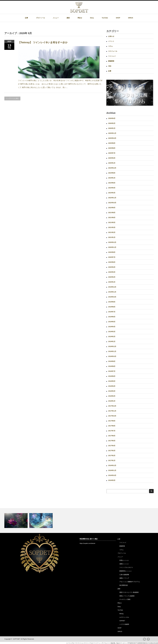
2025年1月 (112, 163)
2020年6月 (112, 262)
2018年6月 (112, 376)
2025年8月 (112, 148)
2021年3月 (112, 227)
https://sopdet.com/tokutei (87, 543)
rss (144, 639)
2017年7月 (112, 431)
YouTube (105, 18)
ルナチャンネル (124, 617)
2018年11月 (112, 351)
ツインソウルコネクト (126, 567)
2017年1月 (112, 461)
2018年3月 (112, 391)
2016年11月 (112, 470)
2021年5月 (112, 223)
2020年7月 (112, 257)
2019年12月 (112, 287)
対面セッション (124, 560)
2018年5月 (112, 381)
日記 (110, 66)
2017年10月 (112, 416)
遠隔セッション (124, 564)
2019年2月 (112, 337)
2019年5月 (112, 322)
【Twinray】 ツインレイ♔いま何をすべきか (43, 42)
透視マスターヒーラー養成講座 (129, 592)
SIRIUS (131, 18)
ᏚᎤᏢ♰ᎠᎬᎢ (17, 639)
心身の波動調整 (124, 575)
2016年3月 (112, 480)
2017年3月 (112, 451)
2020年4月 (112, 267)
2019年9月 (112, 302)
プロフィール (40, 18)
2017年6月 (112, 436)
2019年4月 (112, 327)
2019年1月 (112, 342)
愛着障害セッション (126, 571)
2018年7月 (112, 371)
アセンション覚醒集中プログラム (130, 582)
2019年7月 (112, 312)
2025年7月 (112, 153)
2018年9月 (112, 361)
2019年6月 (112, 317)
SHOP (118, 18)
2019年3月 (112, 332)
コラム (110, 46)
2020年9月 (112, 252)
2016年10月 (112, 475)
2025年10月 (112, 138)
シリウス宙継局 (124, 624)
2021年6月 (112, 218)
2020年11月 (112, 247)
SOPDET (122, 621)
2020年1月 (112, 282)
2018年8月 (112, 366)
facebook (148, 639)
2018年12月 (112, 346)
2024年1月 (112, 178)
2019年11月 (112, 292)
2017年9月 (112, 421)
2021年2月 (112, 232)
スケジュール (113, 51)
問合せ (80, 18)
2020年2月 (112, 277)
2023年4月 (112, 188)
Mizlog (121, 614)
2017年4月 (112, 446)
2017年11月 (112, 411)
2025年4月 (112, 158)
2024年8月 (112, 173)
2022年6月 (112, 208)
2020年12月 (112, 242)
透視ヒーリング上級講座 (127, 596)
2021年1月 (112, 237)
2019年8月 (112, 307)
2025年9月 (112, 143)
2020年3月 (112, 272)
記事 (26, 18)
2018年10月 (112, 356)
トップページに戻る (12, 98)
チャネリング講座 (125, 599)
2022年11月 (112, 198)
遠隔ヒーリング (124, 578)
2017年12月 (112, 406)
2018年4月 (112, 386)
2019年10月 (112, 297)
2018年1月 (112, 401)
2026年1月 (112, 128)
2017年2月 (112, 456)
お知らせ (111, 36)
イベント (111, 41)
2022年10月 (112, 203)
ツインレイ (112, 56)
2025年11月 (112, 133)
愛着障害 (111, 61)
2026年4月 (112, 118)
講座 (68, 18)
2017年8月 (112, 426)
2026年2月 (112, 123)
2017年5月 (112, 441)
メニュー (56, 18)
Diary (92, 18)
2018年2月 (112, 396)
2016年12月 (112, 465)
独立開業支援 (124, 585)
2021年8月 (112, 213)
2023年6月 (112, 183)
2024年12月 (112, 168)
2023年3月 (112, 193)
